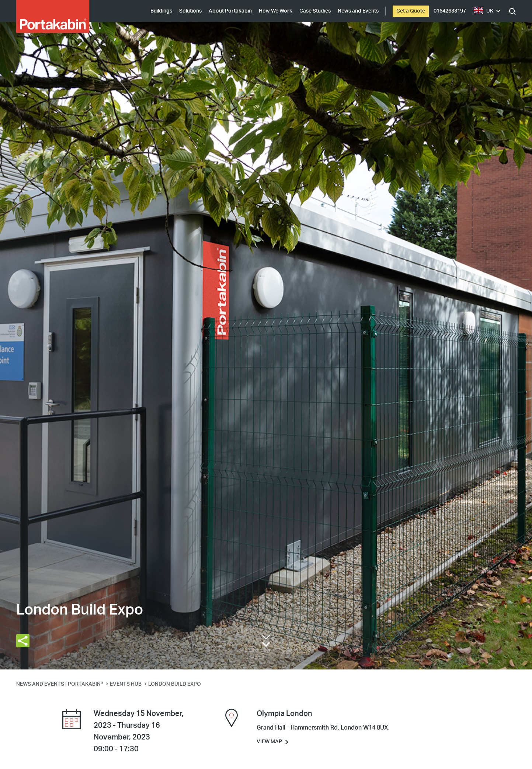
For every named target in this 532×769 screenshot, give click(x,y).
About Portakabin (230, 11)
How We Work (276, 11)
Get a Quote (411, 11)
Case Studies (315, 11)
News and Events (358, 11)
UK (484, 11)
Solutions (190, 11)
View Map (269, 742)
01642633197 (450, 11)
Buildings (161, 11)
